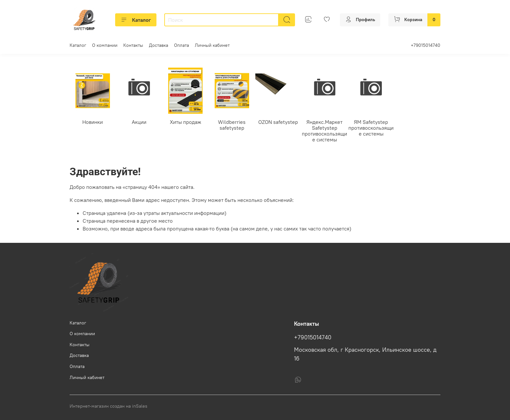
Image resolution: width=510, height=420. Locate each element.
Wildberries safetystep (232, 125)
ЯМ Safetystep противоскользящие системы (371, 127)
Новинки (93, 122)
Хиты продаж (186, 122)
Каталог (136, 20)
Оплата (181, 45)
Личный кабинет (212, 45)
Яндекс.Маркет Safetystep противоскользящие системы (324, 130)
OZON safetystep (278, 122)
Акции (139, 122)
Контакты (133, 45)
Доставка (159, 45)
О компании (105, 45)
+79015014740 (426, 45)
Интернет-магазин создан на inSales (108, 406)
